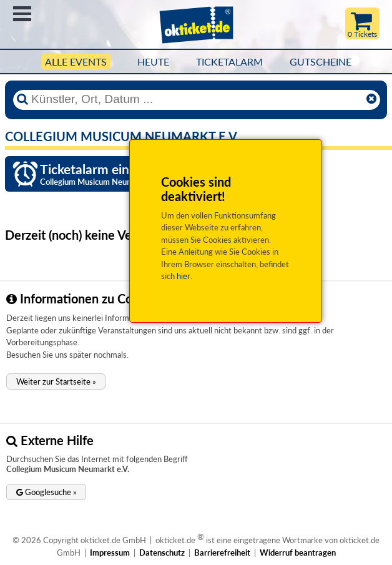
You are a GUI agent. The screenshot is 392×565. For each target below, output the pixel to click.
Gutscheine (321, 62)
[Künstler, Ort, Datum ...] (196, 99)
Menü (22, 14)
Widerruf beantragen (298, 553)
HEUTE (153, 62)
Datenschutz (162, 553)
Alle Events (76, 62)
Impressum (110, 553)
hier (184, 276)
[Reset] (371, 99)
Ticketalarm (229, 62)
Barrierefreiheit (222, 553)
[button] (56, 381)
